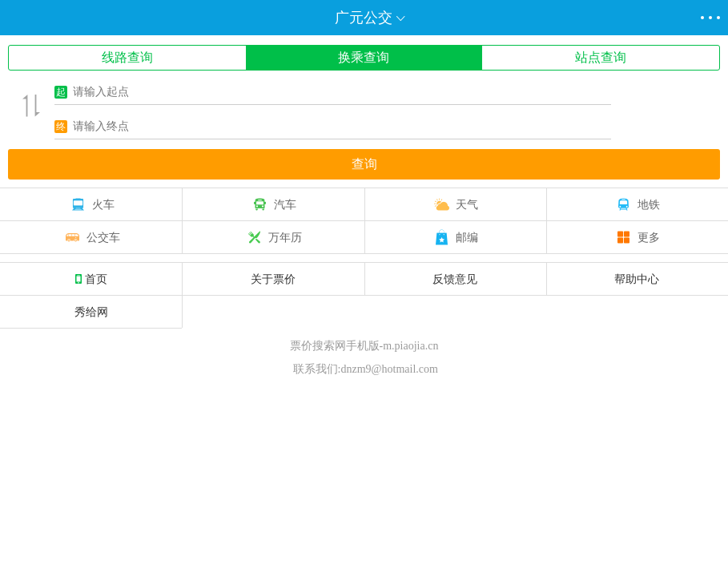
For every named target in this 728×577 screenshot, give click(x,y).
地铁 (637, 204)
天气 (455, 204)
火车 (91, 204)
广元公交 (364, 18)
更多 (637, 237)
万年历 (273, 237)
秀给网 (91, 312)
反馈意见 (455, 279)
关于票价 (273, 279)
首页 (91, 279)
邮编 (455, 237)
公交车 (91, 237)
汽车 (273, 204)
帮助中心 (637, 279)
